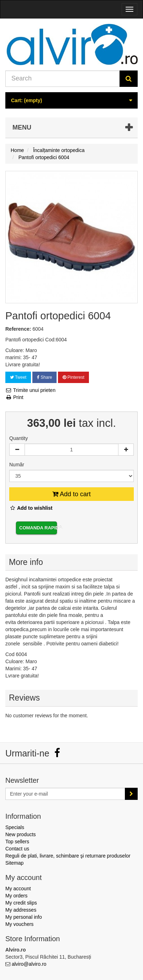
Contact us (17, 849)
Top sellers (17, 842)
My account (18, 889)
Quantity (18, 438)
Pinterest (73, 377)
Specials (15, 827)
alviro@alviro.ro (29, 964)
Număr (17, 465)
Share (44, 377)
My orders (16, 896)
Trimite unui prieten (30, 390)
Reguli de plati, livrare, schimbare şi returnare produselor (68, 856)
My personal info (24, 917)
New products (21, 834)
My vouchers (19, 924)
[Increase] (126, 450)
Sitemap (14, 863)
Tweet (18, 377)
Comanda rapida (38, 528)
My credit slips (21, 903)
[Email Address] (65, 794)
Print (14, 397)
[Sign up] (131, 794)
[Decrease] (17, 450)
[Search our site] (63, 79)
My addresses (21, 910)
